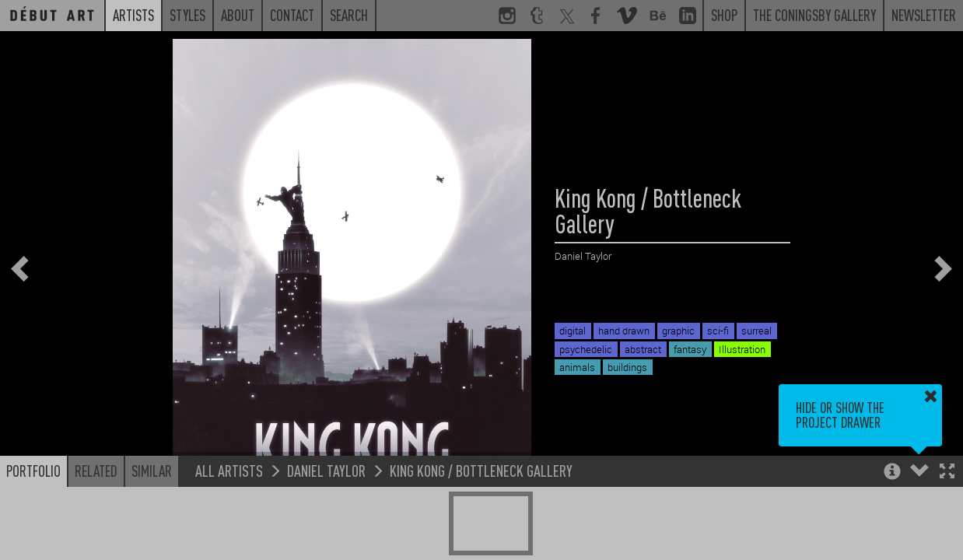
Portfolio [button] (33, 471)
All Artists (229, 470)
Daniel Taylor (326, 470)
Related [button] (96, 471)
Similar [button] (152, 471)
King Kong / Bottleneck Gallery (481, 470)
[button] (947, 472)
